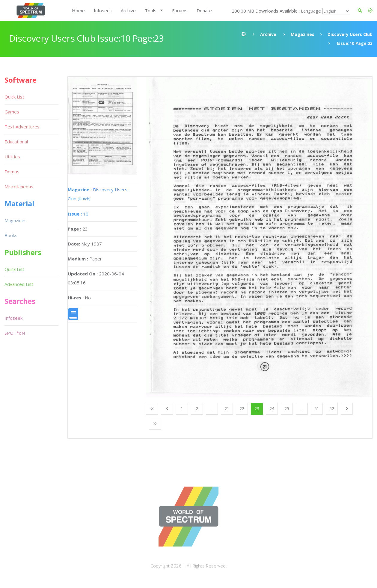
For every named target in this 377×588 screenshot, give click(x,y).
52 (332, 409)
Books (11, 235)
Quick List (14, 97)
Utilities (12, 157)
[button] (370, 10)
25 (287, 409)
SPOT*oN (15, 333)
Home (78, 10)
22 (242, 409)
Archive (128, 10)
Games (12, 112)
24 (272, 409)
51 (317, 409)
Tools (151, 10)
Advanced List (19, 284)
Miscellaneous (19, 187)
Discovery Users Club (350, 34)
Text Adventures (22, 127)
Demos (12, 172)
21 (227, 409)
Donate (204, 10)
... (212, 409)
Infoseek (103, 10)
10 (78, 214)
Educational (16, 142)
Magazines (303, 34)
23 (257, 409)
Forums (180, 10)
